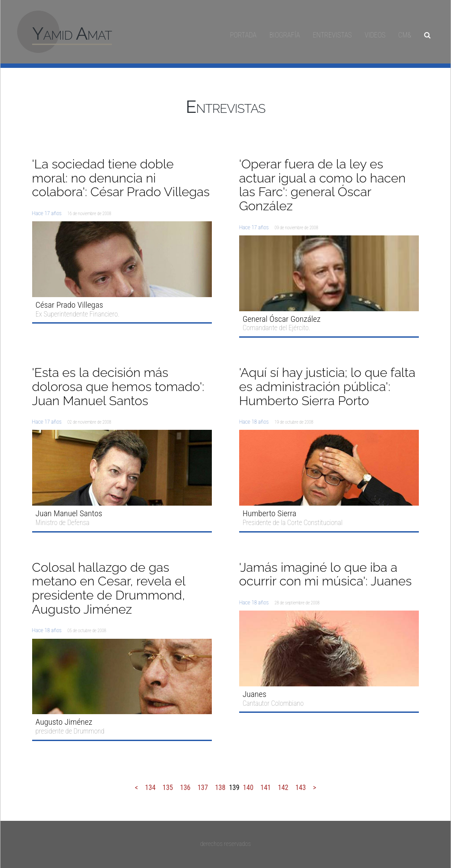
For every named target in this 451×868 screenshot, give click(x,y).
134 (150, 788)
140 (248, 788)
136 (185, 788)
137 (203, 788)
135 (168, 788)
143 (301, 788)
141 (266, 788)
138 (220, 788)
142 (283, 788)
